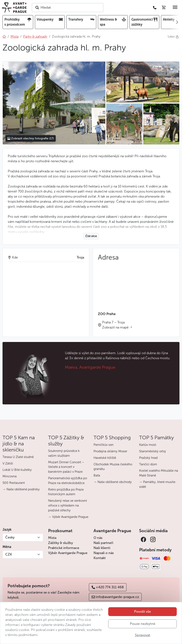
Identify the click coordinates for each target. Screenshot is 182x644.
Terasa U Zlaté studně (18, 457)
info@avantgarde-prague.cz (115, 597)
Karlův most (148, 445)
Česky (10, 537)
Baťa (97, 475)
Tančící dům (148, 464)
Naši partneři (103, 543)
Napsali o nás (104, 553)
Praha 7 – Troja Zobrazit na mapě (116, 325)
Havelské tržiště (105, 458)
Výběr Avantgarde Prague (68, 553)
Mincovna (10, 476)
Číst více (91, 236)
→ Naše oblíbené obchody (113, 482)
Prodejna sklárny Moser (110, 451)
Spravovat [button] (143, 635)
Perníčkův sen (104, 445)
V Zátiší (8, 463)
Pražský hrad (148, 458)
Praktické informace (64, 548)
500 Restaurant (14, 483)
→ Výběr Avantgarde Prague (68, 517)
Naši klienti (102, 548)
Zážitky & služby (61, 543)
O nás (98, 538)
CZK (9, 554)
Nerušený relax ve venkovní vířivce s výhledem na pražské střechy (68, 505)
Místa (52, 538)
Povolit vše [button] (142, 612)
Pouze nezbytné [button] (143, 624)
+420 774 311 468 (108, 587)
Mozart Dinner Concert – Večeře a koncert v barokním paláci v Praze (66, 467)
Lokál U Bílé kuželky (17, 470)
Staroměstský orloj (152, 451)
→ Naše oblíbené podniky (21, 489)
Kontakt (100, 558)
